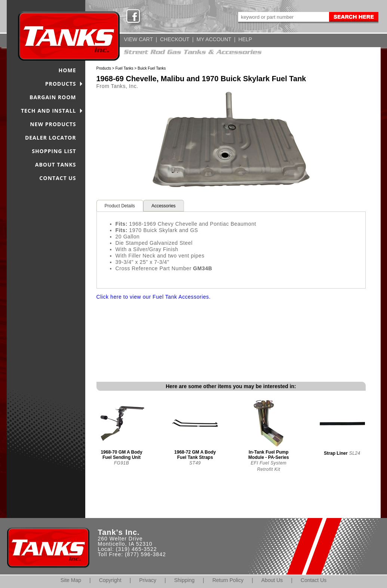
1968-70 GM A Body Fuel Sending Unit (121, 455)
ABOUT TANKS (56, 164)
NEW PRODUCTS (53, 124)
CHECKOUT (175, 39)
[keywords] (283, 17)
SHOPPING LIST (54, 151)
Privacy (148, 580)
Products (104, 68)
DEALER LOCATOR (51, 138)
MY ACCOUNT (214, 39)
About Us (272, 580)
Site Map (71, 580)
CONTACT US (58, 178)
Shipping (185, 580)
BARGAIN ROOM (53, 97)
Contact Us (314, 580)
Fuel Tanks (124, 68)
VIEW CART (139, 39)
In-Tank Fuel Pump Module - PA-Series (268, 455)
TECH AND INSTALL (49, 111)
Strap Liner (336, 453)
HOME (67, 70)
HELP (245, 39)
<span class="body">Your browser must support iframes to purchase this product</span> (231, 341)
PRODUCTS (61, 84)
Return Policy (228, 580)
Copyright (110, 580)
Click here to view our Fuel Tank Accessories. (154, 297)
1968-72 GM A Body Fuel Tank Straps (195, 455)
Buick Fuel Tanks (152, 68)
